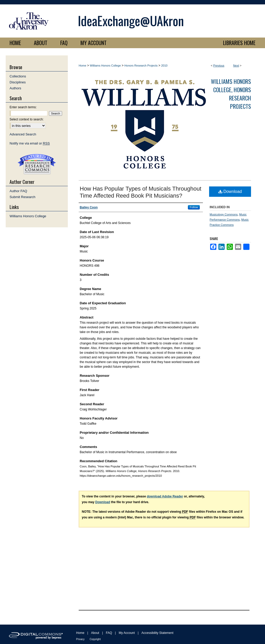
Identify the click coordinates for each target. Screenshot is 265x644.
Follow (194, 207)
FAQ (109, 633)
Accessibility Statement (157, 633)
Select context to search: (27, 119)
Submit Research (23, 197)
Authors (15, 88)
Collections (18, 76)
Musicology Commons (224, 214)
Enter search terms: (23, 107)
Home (82, 66)
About (95, 633)
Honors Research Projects (141, 66)
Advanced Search (23, 134)
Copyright (95, 639)
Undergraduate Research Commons (37, 164)
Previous (219, 66)
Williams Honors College (105, 66)
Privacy (80, 639)
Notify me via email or (30, 143)
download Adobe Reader (165, 496)
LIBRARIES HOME (239, 43)
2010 (164, 66)
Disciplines (18, 82)
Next (236, 66)
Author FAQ (18, 191)
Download (230, 191)
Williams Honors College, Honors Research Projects (231, 94)
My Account (127, 633)
